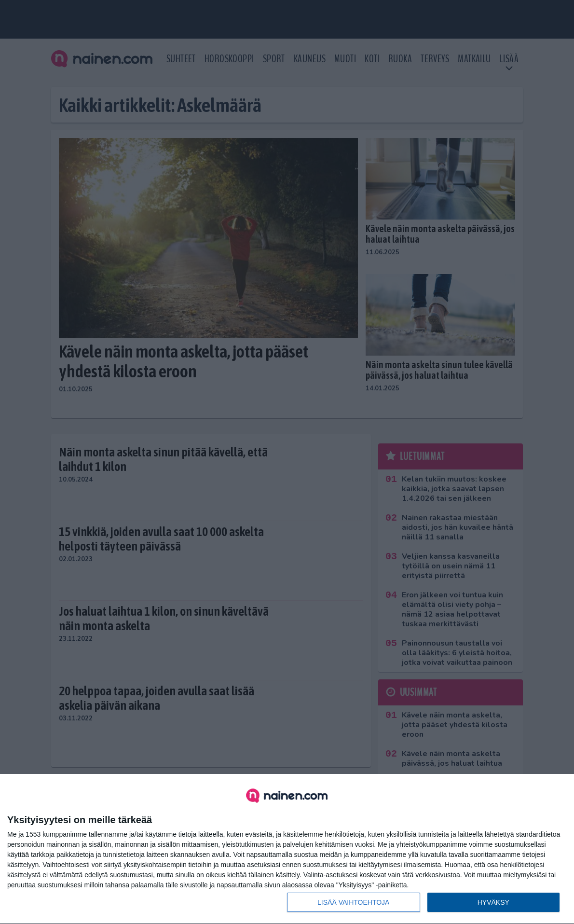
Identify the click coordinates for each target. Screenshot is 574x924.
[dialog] (287, 849)
